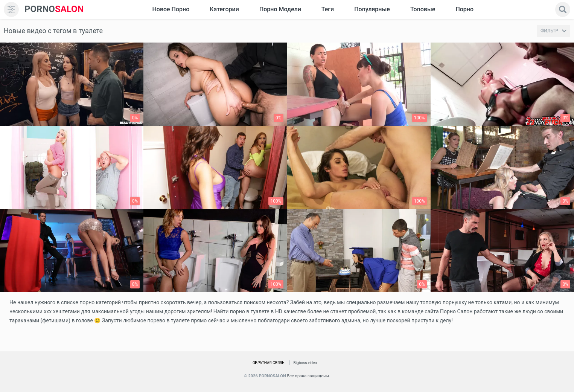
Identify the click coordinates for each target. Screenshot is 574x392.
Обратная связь (269, 363)
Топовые (423, 9)
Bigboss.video (305, 363)
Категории (224, 9)
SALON (54, 9)
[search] (563, 9)
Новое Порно (171, 9)
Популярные (372, 9)
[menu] (11, 9)
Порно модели (280, 9)
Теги (328, 9)
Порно (464, 9)
